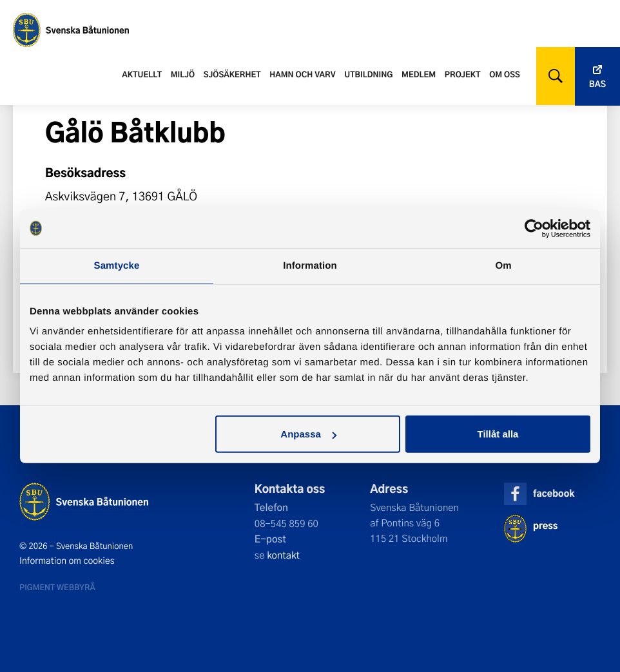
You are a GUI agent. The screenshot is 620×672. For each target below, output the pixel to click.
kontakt (283, 555)
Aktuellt (142, 74)
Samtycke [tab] (117, 265)
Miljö (183, 74)
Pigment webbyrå (57, 587)
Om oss (505, 74)
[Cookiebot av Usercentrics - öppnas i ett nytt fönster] (534, 228)
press (545, 525)
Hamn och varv (302, 74)
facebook (554, 493)
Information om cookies (67, 561)
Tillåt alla (498, 434)
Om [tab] (503, 265)
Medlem (419, 74)
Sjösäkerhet (232, 74)
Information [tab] (310, 265)
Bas (597, 84)
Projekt (463, 74)
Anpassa (308, 434)
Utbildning (368, 74)
